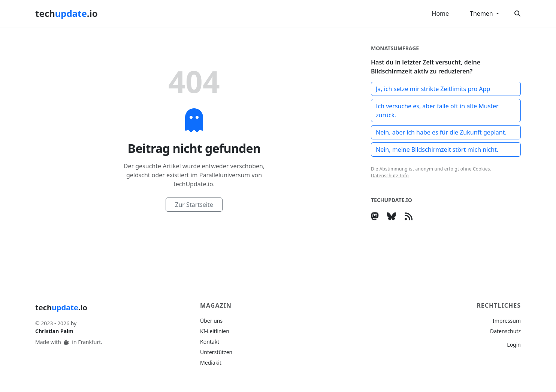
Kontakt (210, 342)
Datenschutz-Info (390, 176)
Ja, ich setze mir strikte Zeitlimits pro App (433, 89)
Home (441, 13)
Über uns (211, 321)
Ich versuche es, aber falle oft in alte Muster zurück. (437, 111)
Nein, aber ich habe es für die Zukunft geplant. (441, 132)
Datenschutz (505, 331)
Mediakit (211, 363)
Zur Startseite (194, 205)
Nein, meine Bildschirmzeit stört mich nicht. (437, 150)
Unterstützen (216, 352)
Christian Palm (54, 331)
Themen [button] (482, 13)
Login (514, 345)
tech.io (67, 13)
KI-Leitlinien (215, 331)
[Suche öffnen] (517, 13)
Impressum (507, 321)
